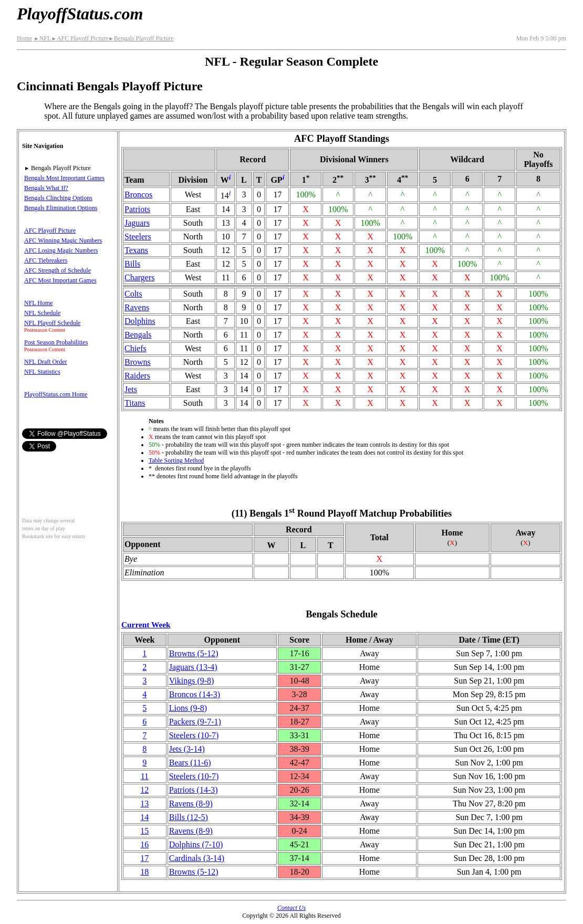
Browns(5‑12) (194, 653)
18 (144, 872)
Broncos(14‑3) (195, 694)
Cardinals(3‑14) (197, 858)
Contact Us (291, 908)
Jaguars (137, 223)
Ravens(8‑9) (191, 804)
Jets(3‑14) (187, 749)
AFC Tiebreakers (46, 260)
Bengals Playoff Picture (141, 38)
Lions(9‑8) (188, 708)
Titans (135, 403)
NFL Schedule (42, 313)
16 (144, 844)
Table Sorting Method (176, 460)
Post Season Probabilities (56, 342)
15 (144, 831)
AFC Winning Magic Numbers (63, 240)
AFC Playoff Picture (80, 38)
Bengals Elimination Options (61, 208)
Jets (131, 389)
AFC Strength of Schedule (58, 270)
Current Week (146, 624)
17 (144, 858)
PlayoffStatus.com (80, 14)
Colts (133, 294)
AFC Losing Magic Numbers (61, 250)
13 (144, 804)
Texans (136, 250)
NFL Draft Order (46, 362)
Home (24, 38)
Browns (138, 362)
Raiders (137, 376)
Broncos (138, 195)
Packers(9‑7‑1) (195, 722)
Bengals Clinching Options (58, 198)
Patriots (137, 209)
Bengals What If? (46, 188)
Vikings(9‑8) (192, 681)
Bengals (138, 335)
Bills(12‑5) (189, 817)
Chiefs (136, 348)
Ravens (137, 307)
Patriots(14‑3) (194, 790)
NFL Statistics (42, 372)
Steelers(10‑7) (194, 735)
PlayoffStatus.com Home (56, 394)
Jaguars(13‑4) (193, 667)
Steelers (138, 237)
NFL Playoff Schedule (52, 323)
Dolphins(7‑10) (196, 844)
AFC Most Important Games (60, 280)
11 (145, 776)
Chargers (139, 277)
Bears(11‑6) (190, 763)
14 (144, 817)
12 (144, 790)
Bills (132, 264)
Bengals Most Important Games (64, 178)
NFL (42, 38)
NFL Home (39, 303)
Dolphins (140, 321)
